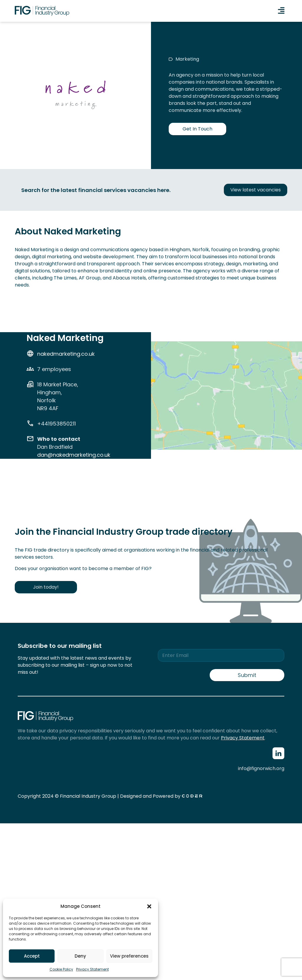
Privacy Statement (92, 969)
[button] (149, 906)
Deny (80, 956)
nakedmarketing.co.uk (66, 354)
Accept (32, 956)
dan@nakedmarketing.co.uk (74, 455)
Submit (247, 675)
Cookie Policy (61, 969)
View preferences (129, 956)
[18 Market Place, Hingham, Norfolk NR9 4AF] (226, 444)
